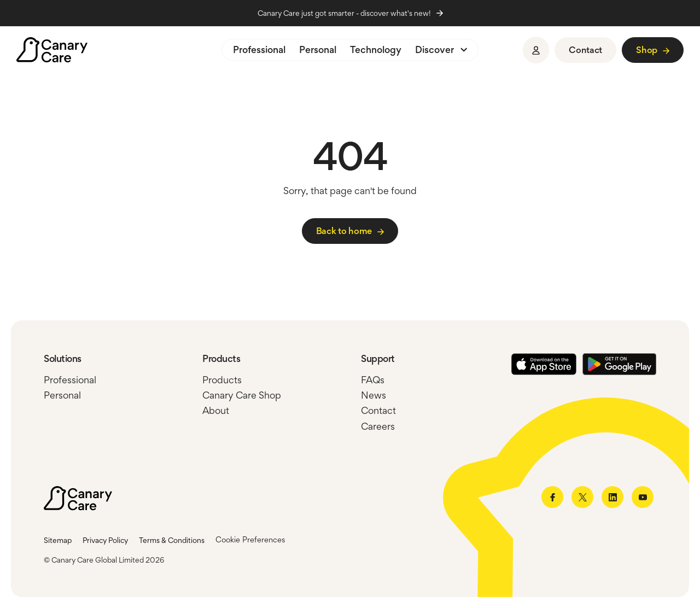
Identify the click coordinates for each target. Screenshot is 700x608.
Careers (378, 426)
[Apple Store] (544, 365)
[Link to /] (350, 231)
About (216, 411)
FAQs (373, 380)
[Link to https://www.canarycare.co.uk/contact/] (585, 50)
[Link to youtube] (643, 497)
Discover (434, 50)
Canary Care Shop (242, 395)
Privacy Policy (105, 540)
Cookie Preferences (250, 540)
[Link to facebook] (552, 497)
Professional (259, 50)
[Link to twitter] (582, 497)
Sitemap (58, 540)
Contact (378, 411)
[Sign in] (536, 50)
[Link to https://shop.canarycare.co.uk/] (653, 50)
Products (222, 380)
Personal (318, 50)
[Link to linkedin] (612, 497)
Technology (376, 50)
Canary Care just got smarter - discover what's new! (350, 13)
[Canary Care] (52, 50)
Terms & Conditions (172, 540)
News (374, 395)
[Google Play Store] (619, 365)
